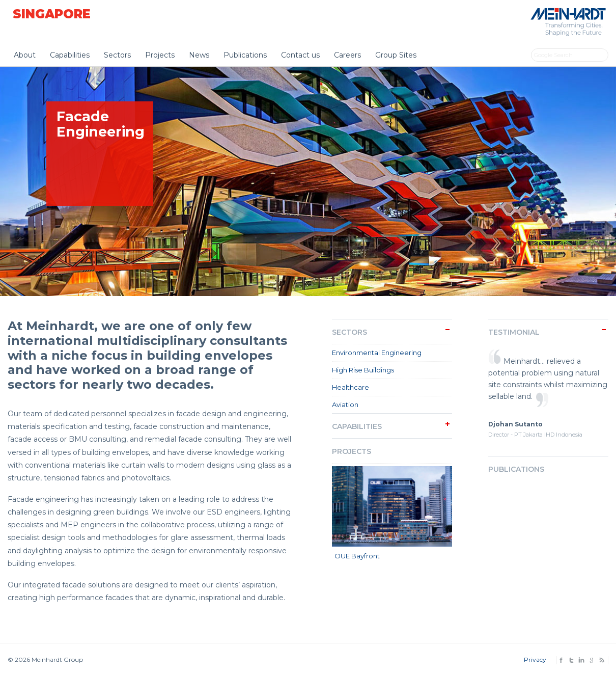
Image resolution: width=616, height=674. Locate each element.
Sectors (117, 55)
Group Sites (396, 55)
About (25, 55)
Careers (347, 55)
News (199, 55)
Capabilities (70, 55)
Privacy (535, 659)
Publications (245, 55)
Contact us (300, 55)
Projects (160, 55)
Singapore (52, 14)
